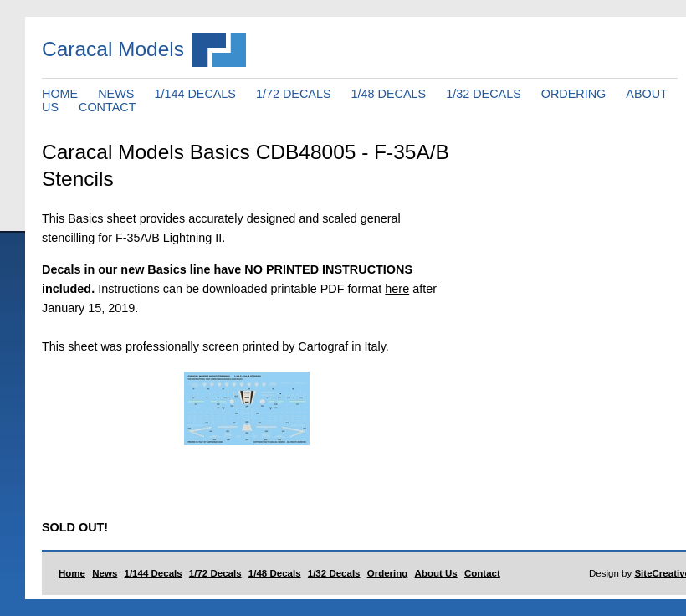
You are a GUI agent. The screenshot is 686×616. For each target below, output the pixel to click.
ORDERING (574, 94)
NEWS (116, 94)
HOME (60, 94)
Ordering (388, 573)
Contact (482, 573)
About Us (436, 573)
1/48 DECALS (389, 94)
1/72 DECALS (294, 94)
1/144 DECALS (195, 94)
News (105, 573)
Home (72, 573)
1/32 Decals (334, 573)
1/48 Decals (275, 573)
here (397, 289)
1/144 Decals (154, 573)
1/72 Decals (215, 573)
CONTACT (107, 107)
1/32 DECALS (484, 94)
